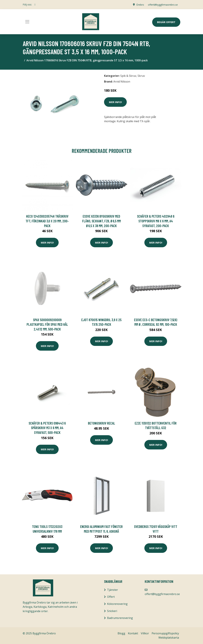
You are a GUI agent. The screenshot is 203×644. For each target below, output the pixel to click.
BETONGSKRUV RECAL (101, 423)
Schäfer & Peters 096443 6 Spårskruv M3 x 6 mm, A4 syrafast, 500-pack (47, 428)
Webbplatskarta (169, 638)
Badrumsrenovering (120, 618)
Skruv (141, 76)
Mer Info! (115, 102)
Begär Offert (166, 22)
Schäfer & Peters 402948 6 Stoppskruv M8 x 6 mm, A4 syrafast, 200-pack (156, 221)
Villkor (145, 633)
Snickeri (112, 611)
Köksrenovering (117, 604)
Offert (111, 597)
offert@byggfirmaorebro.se (163, 4)
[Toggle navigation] (27, 22)
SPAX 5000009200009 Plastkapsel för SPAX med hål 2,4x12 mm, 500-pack (47, 324)
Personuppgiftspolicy (165, 633)
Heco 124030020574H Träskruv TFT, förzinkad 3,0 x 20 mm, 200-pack (47, 221)
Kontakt (133, 633)
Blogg (121, 633)
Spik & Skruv (128, 76)
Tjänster (113, 590)
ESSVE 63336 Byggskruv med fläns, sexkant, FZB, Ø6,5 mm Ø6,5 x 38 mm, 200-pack (101, 221)
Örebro (140, 4)
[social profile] (35, 5)
